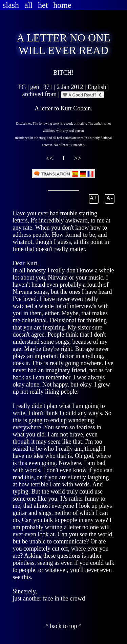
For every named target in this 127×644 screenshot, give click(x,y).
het (43, 5)
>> (78, 158)
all (28, 5)
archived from (40, 94)
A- (109, 198)
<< (50, 158)
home (62, 5)
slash (11, 5)
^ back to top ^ (64, 626)
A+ (93, 198)
